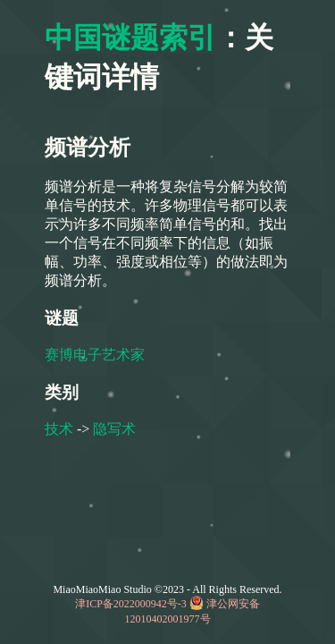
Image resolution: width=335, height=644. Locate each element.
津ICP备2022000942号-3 (131, 604)
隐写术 (114, 429)
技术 (59, 429)
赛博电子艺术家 (95, 355)
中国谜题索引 (130, 38)
